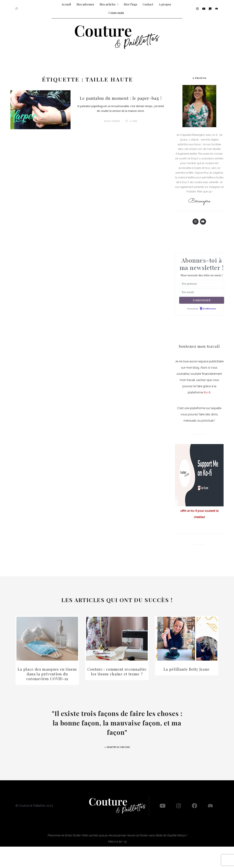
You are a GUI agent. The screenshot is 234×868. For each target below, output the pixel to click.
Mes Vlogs (130, 4)
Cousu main (116, 13)
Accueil (66, 4)
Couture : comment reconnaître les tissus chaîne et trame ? (117, 671)
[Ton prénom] (202, 283)
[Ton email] (202, 292)
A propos (165, 4)
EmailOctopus (209, 309)
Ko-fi (207, 392)
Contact (148, 4)
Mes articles (109, 4)
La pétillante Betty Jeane (187, 669)
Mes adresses (85, 4)
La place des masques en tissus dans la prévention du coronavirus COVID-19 (47, 674)
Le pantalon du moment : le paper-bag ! (121, 98)
